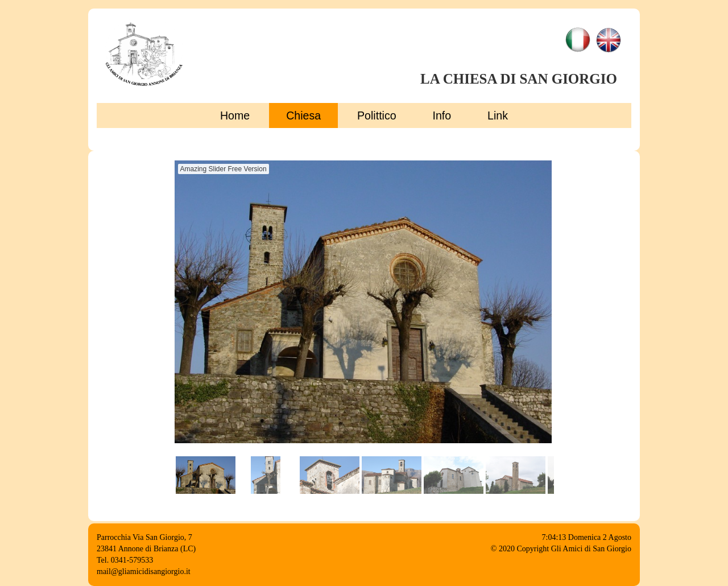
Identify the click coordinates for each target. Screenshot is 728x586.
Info (442, 115)
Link (498, 115)
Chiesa (303, 115)
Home (235, 115)
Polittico (377, 115)
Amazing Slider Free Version (224, 169)
